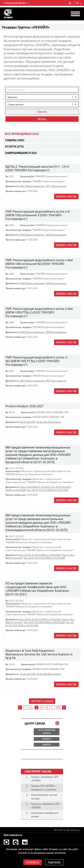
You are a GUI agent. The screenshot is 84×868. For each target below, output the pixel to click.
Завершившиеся (21, 153)
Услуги (14, 146)
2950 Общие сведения (32, 235)
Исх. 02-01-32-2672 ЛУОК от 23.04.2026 (40, 555)
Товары (15, 140)
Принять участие (66, 197)
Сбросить (42, 112)
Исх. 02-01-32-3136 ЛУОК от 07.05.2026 (44, 558)
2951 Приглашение (56, 186)
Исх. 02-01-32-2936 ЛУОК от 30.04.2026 (44, 622)
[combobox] (42, 97)
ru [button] (79, 3)
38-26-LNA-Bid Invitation (49, 422)
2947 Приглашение (56, 381)
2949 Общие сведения (32, 283)
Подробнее (54, 862)
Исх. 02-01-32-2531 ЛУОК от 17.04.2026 (40, 619)
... (53, 707)
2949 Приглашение (56, 283)
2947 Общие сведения (32, 381)
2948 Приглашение (56, 332)
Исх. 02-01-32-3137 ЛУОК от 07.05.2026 (48, 490)
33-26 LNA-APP (27, 674)
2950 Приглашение (56, 235)
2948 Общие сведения (32, 332)
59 (59, 707)
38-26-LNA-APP (28, 422)
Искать (42, 119)
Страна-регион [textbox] (16, 104)
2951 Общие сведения (32, 186)
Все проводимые (22, 134)
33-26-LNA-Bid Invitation (49, 674)
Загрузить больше (42, 701)
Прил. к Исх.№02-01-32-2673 (35, 487)
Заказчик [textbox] (12, 97)
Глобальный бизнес (16, 3)
